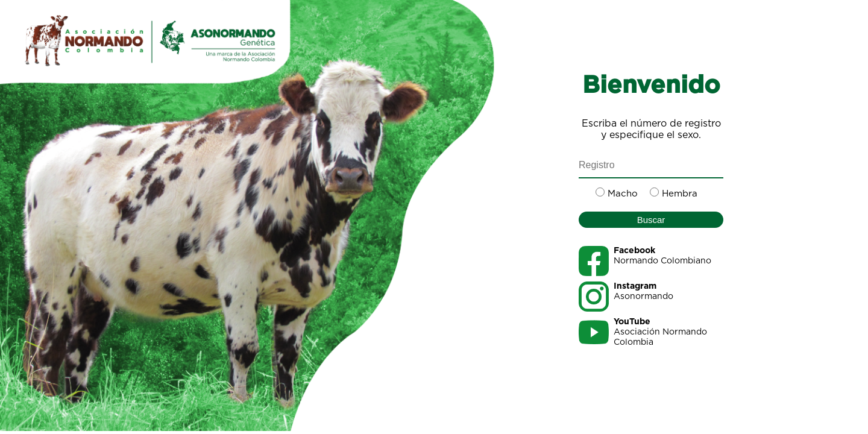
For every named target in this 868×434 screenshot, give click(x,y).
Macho (623, 194)
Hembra (680, 194)
